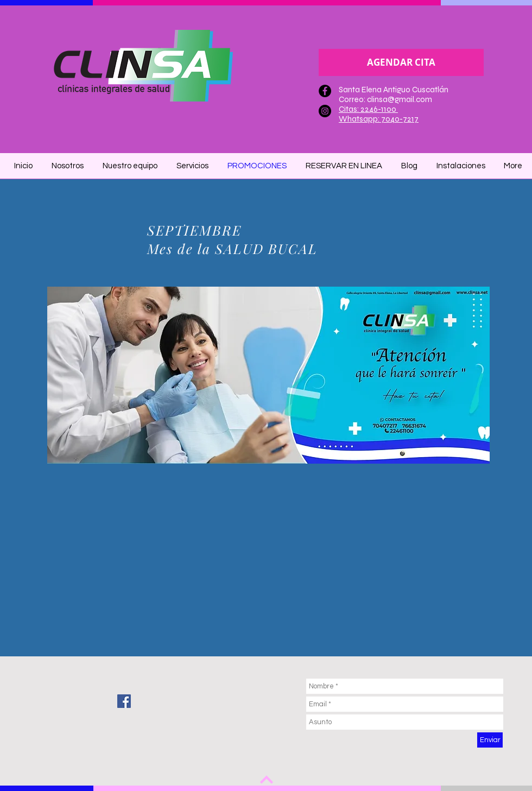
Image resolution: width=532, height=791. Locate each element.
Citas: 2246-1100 (368, 109)
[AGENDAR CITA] (401, 62)
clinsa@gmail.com (400, 99)
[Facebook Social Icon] (124, 701)
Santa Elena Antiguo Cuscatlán (394, 90)
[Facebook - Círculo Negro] (325, 91)
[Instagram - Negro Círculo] (325, 111)
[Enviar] (490, 740)
